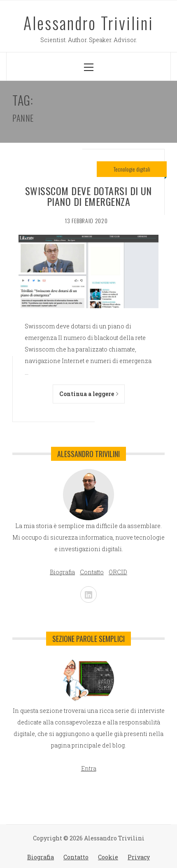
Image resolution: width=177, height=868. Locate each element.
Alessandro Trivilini (88, 23)
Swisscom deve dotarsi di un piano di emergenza (88, 196)
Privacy (139, 857)
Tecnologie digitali (132, 169)
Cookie (108, 857)
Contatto (76, 857)
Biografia (41, 857)
